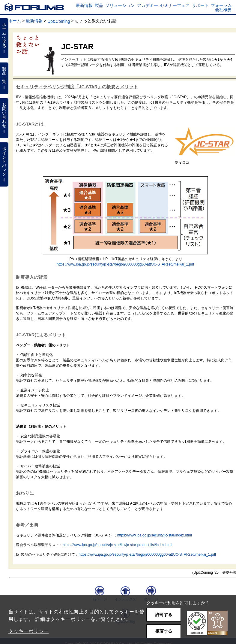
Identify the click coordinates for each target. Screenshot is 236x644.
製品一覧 (4, 78)
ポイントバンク (4, 164)
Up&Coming (59, 21)
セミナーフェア (175, 5)
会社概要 (223, 10)
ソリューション (120, 5)
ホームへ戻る (4, 38)
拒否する (164, 631)
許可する (164, 615)
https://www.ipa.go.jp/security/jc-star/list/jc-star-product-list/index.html (117, 545)
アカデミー (148, 5)
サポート (200, 5)
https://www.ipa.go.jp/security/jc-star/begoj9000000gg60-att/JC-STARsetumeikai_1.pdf (125, 264)
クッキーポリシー (28, 631)
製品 (99, 5)
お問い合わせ (4, 118)
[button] (207, 623)
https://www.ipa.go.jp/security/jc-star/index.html (155, 535)
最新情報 (84, 5)
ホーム (15, 21)
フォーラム (221, 5)
